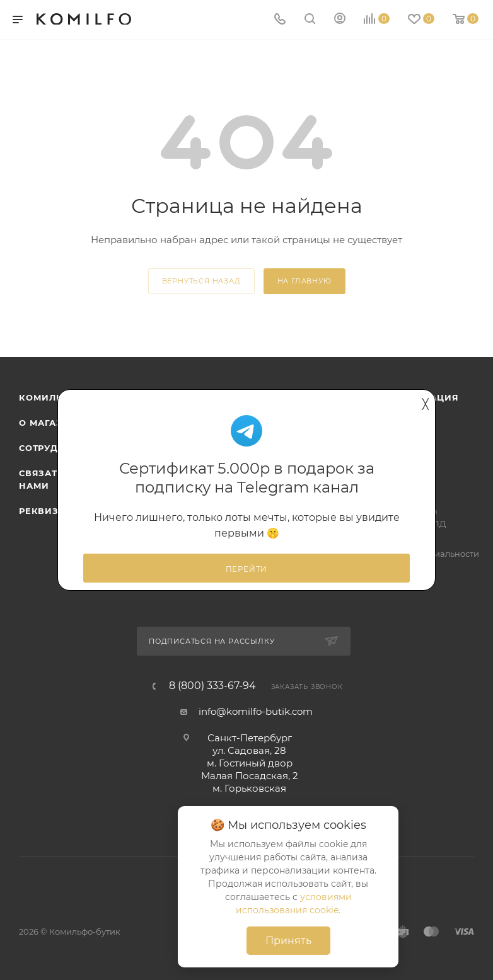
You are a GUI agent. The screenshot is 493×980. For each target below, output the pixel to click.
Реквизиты (49, 511)
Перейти (247, 569)
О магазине (51, 423)
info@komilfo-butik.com (256, 711)
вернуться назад (201, 281)
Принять (288, 941)
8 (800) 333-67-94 (212, 686)
